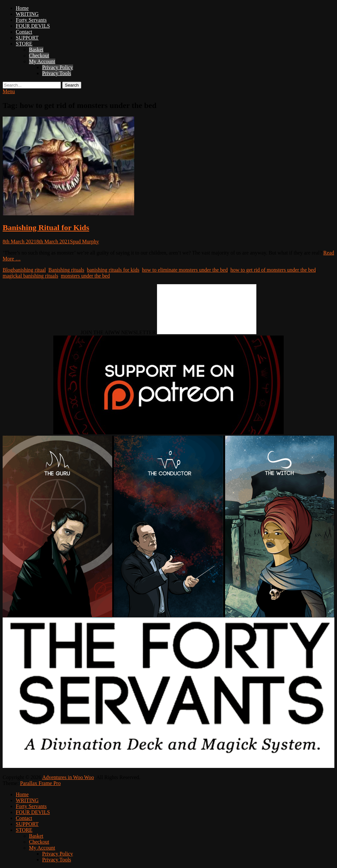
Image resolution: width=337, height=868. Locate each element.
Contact (24, 32)
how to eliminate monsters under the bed (185, 270)
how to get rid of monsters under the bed (273, 270)
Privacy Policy (58, 67)
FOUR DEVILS (33, 26)
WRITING (27, 14)
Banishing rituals (66, 270)
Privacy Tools (57, 73)
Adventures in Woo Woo (68, 777)
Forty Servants (31, 20)
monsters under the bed (85, 276)
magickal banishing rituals (30, 276)
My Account (42, 61)
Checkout (39, 55)
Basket (36, 50)
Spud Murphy (84, 242)
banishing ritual (29, 270)
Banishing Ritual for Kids (46, 228)
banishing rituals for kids (113, 270)
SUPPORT (27, 38)
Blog (8, 270)
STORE (24, 44)
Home (22, 8)
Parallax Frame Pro (40, 783)
